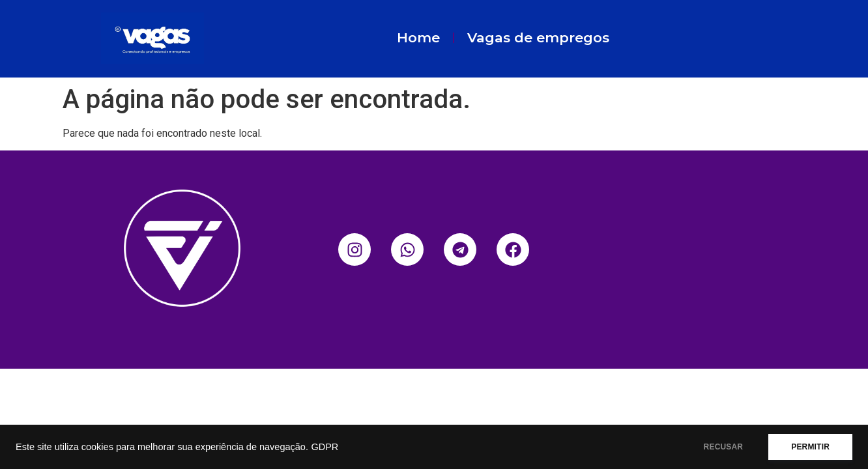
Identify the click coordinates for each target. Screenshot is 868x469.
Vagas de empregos (538, 37)
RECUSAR (724, 447)
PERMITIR (810, 447)
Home (418, 37)
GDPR (325, 447)
